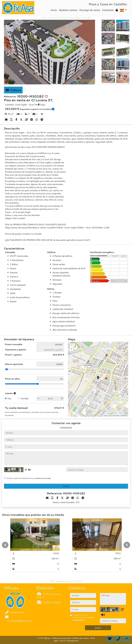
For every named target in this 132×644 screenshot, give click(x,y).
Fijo (9, 398)
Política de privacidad (62, 638)
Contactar (108, 10)
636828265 (66, 428)
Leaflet (105, 416)
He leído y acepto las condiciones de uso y (29, 478)
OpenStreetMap (115, 416)
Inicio (54, 10)
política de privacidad (43, 478)
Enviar (66, 486)
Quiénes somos (68, 10)
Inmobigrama (72, 641)
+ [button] (71, 345)
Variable (24, 398)
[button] (5, 545)
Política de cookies (81, 638)
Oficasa (47, 638)
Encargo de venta (90, 10)
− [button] (71, 349)
